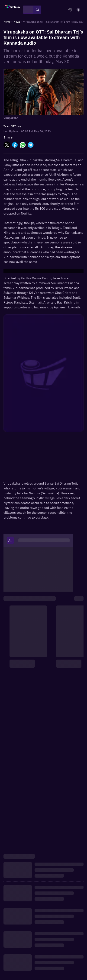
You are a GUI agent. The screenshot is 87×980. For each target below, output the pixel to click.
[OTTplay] (13, 10)
